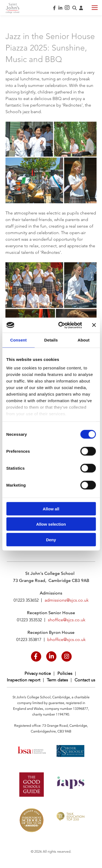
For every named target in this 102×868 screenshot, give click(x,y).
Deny (51, 539)
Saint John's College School (13, 8)
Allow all (51, 509)
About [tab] (84, 340)
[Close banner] (94, 325)
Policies (65, 673)
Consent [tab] (18, 340)
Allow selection (51, 524)
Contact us (85, 680)
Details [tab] (51, 340)
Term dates (57, 680)
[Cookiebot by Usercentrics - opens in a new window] (61, 325)
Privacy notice (38, 673)
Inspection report (24, 680)
